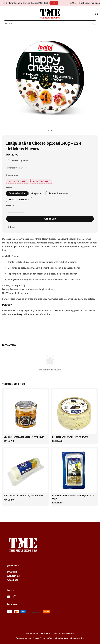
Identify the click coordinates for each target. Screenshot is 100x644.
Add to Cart (50, 219)
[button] (3, 14)
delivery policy (22, 314)
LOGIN (57, 3)
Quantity (10, 205)
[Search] (93, 23)
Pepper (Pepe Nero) (59, 193)
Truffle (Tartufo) (17, 193)
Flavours (10, 188)
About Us (12, 580)
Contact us (13, 576)
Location (12, 572)
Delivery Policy (67, 638)
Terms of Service (24, 638)
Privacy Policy (39, 638)
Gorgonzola (37, 193)
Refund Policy (53, 638)
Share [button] (11, 227)
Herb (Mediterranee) (19, 200)
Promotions (12, 175)
